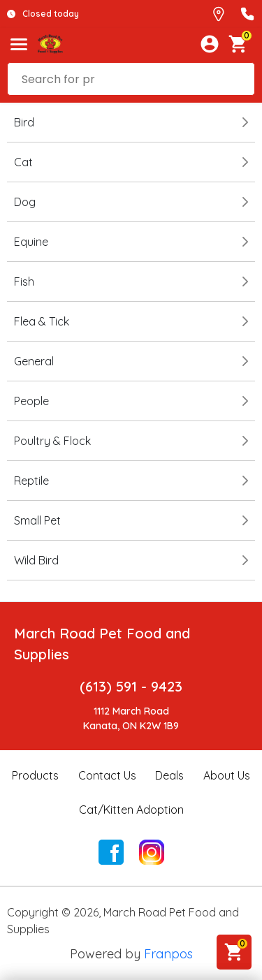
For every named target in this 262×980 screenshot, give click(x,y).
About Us (227, 775)
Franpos (168, 954)
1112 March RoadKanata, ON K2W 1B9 (131, 718)
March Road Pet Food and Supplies (102, 644)
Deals (169, 775)
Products (35, 775)
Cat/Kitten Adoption (131, 810)
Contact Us (107, 775)
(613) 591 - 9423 (131, 686)
